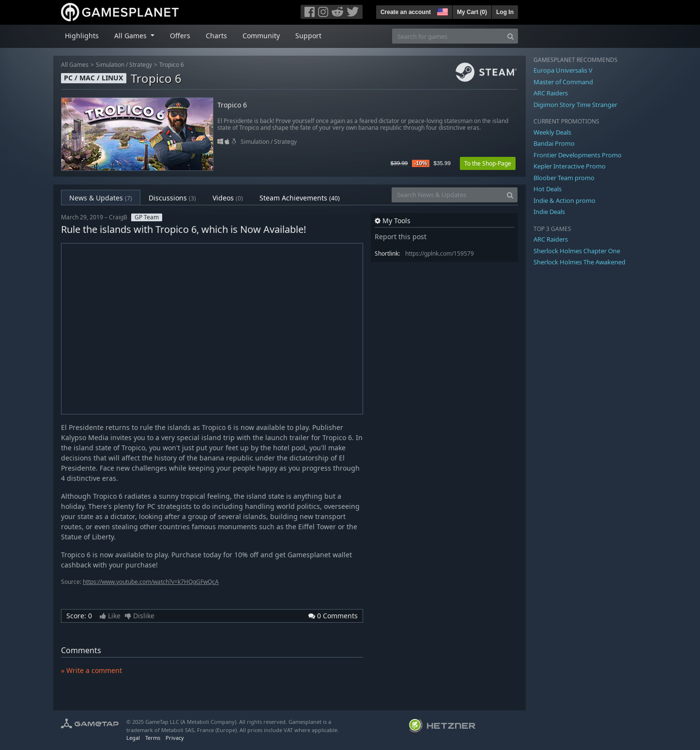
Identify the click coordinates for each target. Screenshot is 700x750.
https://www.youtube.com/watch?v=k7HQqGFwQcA (151, 582)
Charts (216, 36)
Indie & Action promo (564, 200)
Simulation (110, 65)
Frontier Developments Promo (578, 155)
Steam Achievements (300, 198)
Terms (153, 738)
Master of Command (563, 82)
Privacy (175, 738)
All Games (75, 65)
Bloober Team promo (564, 178)
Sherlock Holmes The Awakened (579, 262)
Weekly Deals (552, 132)
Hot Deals (548, 189)
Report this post (401, 237)
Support (308, 36)
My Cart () (472, 12)
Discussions (172, 198)
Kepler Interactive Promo (570, 166)
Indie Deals (549, 212)
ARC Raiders (551, 93)
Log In (505, 12)
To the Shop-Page (488, 163)
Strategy (141, 65)
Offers (180, 36)
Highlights (82, 36)
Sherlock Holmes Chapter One (577, 251)
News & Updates (101, 198)
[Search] (510, 36)
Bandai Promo (554, 143)
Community (261, 36)
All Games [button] (131, 36)
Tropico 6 (172, 65)
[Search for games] (448, 36)
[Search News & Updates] (447, 195)
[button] (441, 11)
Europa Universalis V (563, 70)
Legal (133, 738)
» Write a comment (91, 670)
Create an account (406, 12)
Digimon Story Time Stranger (575, 105)
